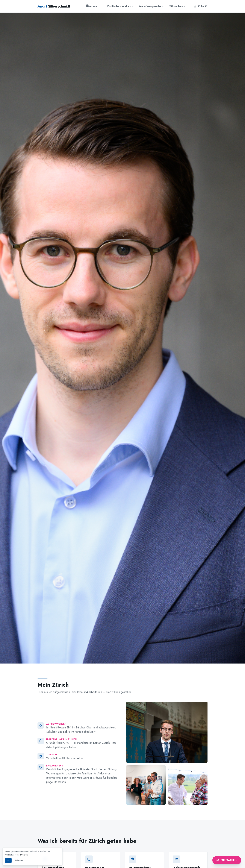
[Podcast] (206, 6)
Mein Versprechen (151, 6)
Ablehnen (19, 860)
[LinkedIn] (202, 6)
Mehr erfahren (21, 855)
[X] (199, 6)
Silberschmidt (54, 6)
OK (8, 860)
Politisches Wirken (120, 6)
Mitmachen (177, 6)
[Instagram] (195, 6)
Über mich (94, 6)
